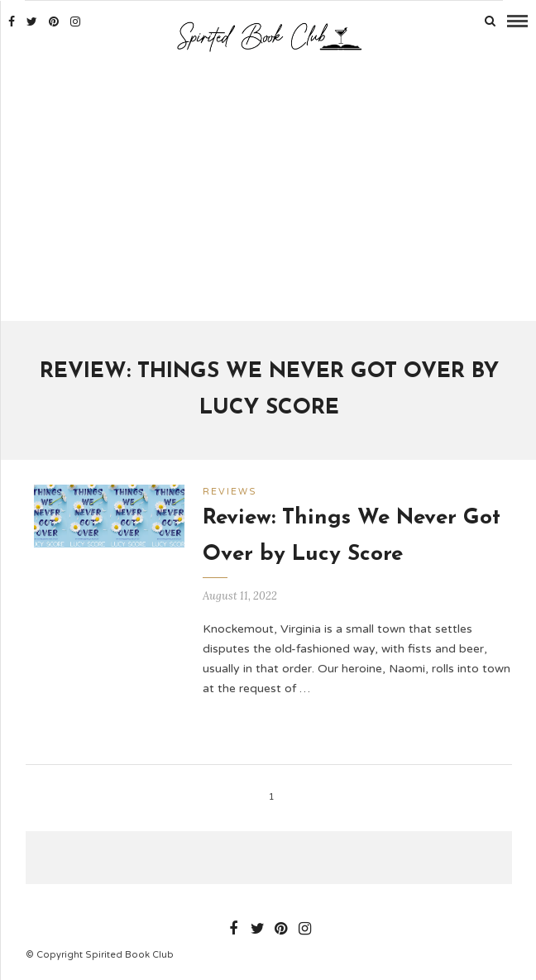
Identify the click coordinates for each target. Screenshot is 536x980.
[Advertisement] (269, 189)
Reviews (230, 492)
